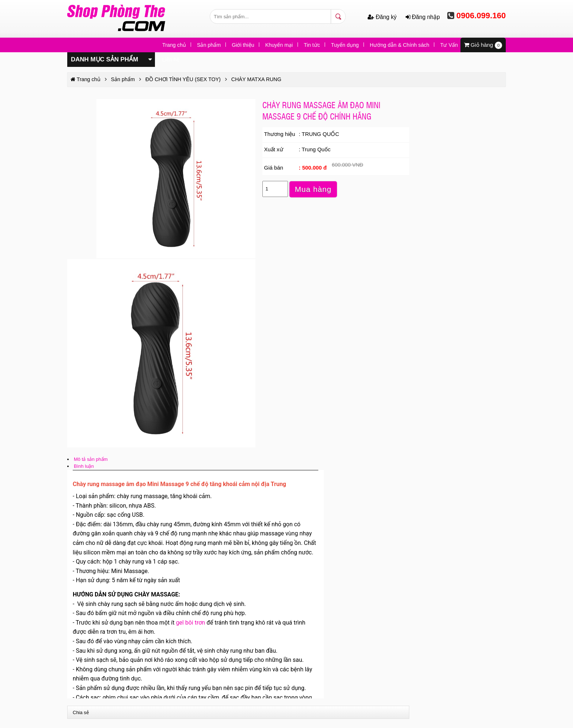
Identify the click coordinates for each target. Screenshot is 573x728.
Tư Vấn (449, 45)
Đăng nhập (423, 17)
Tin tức (312, 45)
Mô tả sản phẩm (91, 459)
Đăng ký (383, 17)
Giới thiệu (243, 45)
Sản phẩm (209, 45)
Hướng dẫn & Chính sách (400, 45)
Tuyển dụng (345, 45)
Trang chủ (174, 45)
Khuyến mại (279, 45)
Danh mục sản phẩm (111, 59)
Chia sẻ (81, 712)
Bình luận (84, 466)
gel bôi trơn (190, 623)
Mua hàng (313, 189)
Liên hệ (171, 60)
